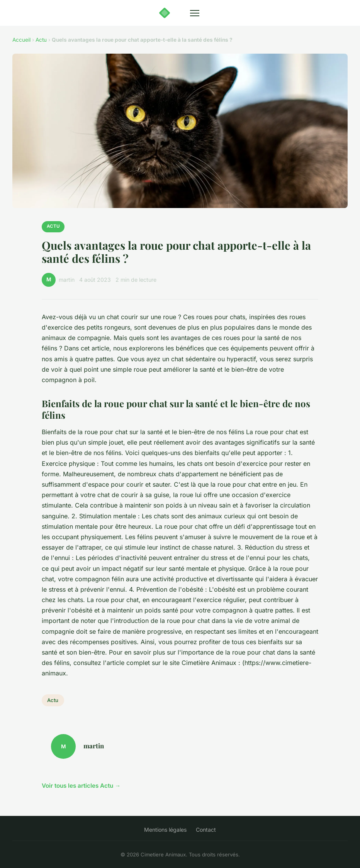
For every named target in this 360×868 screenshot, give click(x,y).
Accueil (21, 40)
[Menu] (195, 13)
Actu (41, 40)
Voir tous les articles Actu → (81, 786)
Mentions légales (165, 830)
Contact (206, 830)
